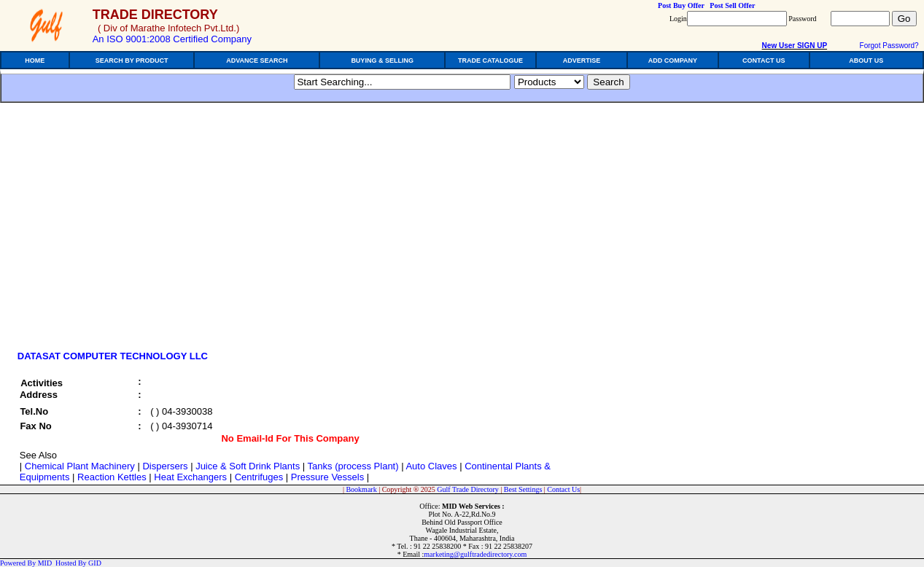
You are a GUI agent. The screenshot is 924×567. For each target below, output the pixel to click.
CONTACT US (764, 60)
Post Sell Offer (732, 5)
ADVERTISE (582, 60)
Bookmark (361, 489)
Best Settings (523, 489)
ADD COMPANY (673, 60)
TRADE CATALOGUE (490, 60)
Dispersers (165, 466)
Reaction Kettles (112, 477)
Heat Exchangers (190, 477)
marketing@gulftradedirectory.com (475, 554)
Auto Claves (431, 466)
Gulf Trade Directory (467, 489)
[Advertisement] (137, 231)
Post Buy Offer (681, 5)
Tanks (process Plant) (353, 466)
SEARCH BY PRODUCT (132, 60)
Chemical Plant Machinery (80, 466)
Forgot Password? (889, 46)
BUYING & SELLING (382, 60)
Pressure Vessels (327, 477)
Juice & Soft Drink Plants (248, 466)
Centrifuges (259, 477)
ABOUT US (866, 60)
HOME (35, 60)
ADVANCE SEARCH (257, 60)
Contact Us (563, 489)
